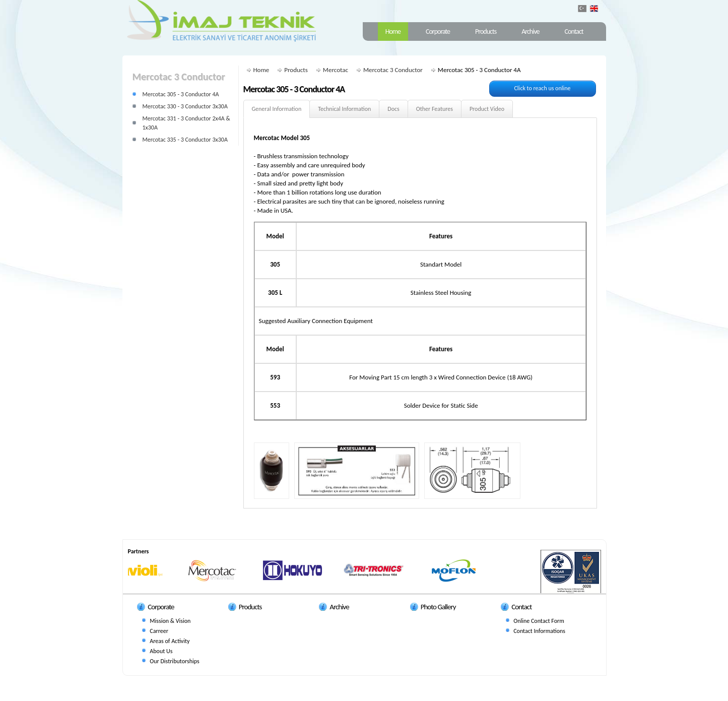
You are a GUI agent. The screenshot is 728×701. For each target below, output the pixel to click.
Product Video (487, 109)
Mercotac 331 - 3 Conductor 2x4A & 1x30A (186, 123)
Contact (574, 31)
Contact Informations (539, 631)
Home (393, 31)
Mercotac (336, 70)
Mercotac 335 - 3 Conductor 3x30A (185, 140)
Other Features (435, 109)
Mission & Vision (170, 621)
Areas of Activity (170, 641)
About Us (161, 651)
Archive (530, 31)
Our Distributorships (174, 661)
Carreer (159, 631)
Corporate (438, 31)
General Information (277, 109)
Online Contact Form (539, 621)
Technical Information (344, 109)
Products (486, 31)
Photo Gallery (438, 607)
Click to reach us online (542, 88)
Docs (393, 109)
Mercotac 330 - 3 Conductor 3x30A (185, 106)
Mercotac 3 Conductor (393, 70)
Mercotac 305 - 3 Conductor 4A (181, 94)
